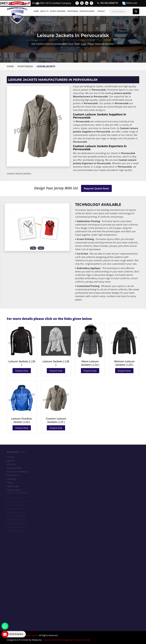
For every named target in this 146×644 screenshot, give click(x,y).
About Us (44, 11)
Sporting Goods (87, 11)
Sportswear (73, 11)
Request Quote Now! (96, 188)
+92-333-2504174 (108, 3)
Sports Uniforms (58, 11)
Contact (101, 11)
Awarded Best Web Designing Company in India (67, 640)
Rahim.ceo (130, 3)
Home (36, 11)
